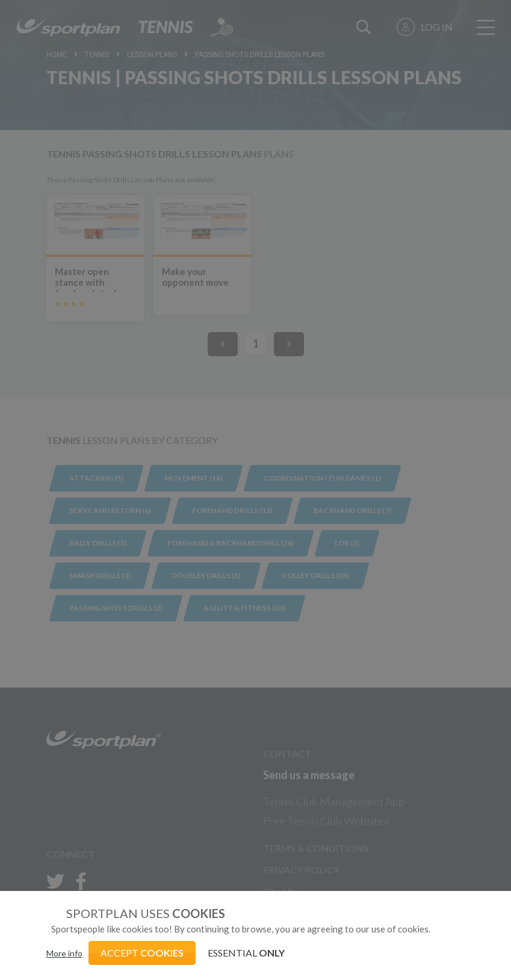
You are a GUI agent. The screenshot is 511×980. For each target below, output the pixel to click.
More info (64, 953)
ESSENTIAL (246, 953)
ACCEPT (142, 953)
